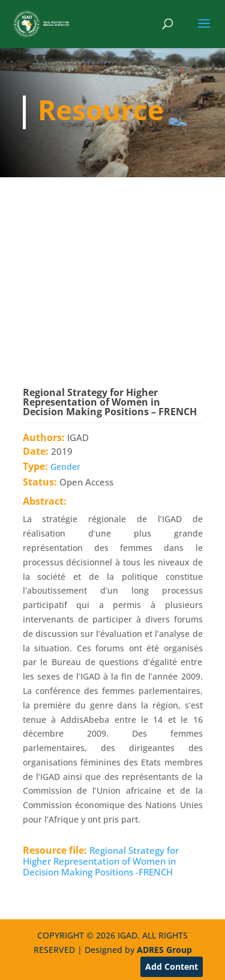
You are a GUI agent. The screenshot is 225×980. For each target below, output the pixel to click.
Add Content (172, 966)
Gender (65, 467)
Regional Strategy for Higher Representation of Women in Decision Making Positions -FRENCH (101, 861)
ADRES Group (164, 950)
